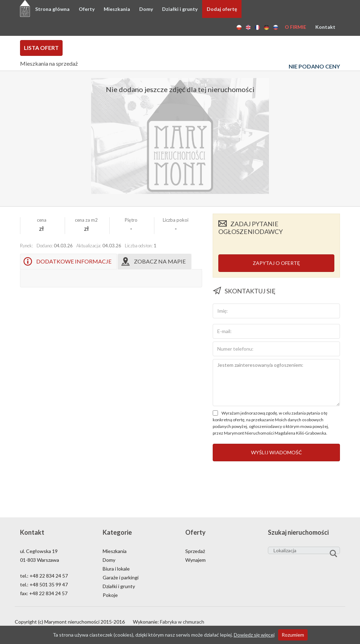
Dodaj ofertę (222, 9)
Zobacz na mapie (160, 261)
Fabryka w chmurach (182, 622)
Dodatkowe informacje (74, 261)
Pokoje (110, 595)
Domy (146, 9)
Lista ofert (41, 48)
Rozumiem (293, 635)
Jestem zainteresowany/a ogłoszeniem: (276, 383)
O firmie (295, 27)
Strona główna (52, 9)
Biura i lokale (116, 569)
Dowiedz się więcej (254, 635)
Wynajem (195, 560)
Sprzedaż (195, 551)
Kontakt (325, 27)
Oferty (87, 9)
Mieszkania (117, 9)
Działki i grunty (180, 9)
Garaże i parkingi (121, 577)
